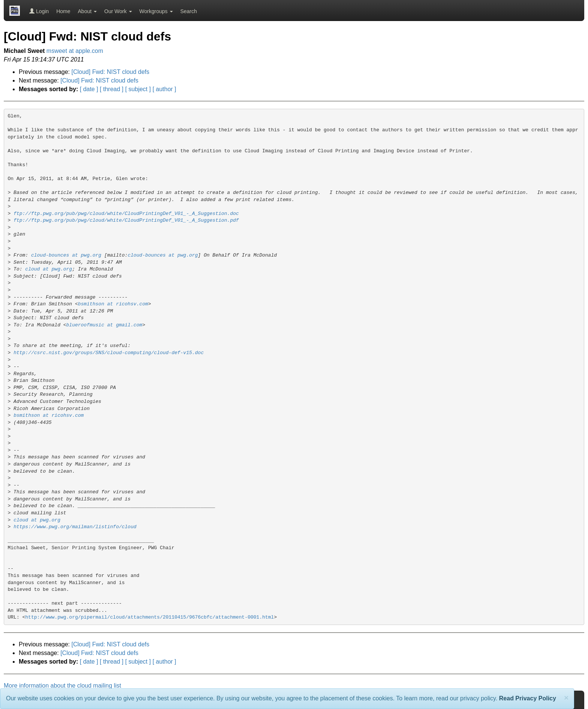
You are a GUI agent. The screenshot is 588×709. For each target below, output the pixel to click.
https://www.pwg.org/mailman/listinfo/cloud (75, 527)
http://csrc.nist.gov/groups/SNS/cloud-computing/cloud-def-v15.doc (109, 353)
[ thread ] (112, 89)
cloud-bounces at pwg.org (66, 255)
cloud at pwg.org (49, 269)
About (87, 11)
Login (39, 11)
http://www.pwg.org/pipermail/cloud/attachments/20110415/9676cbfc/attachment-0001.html (149, 617)
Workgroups (156, 11)
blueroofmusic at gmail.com (104, 325)
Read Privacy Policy (528, 698)
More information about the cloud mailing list (62, 686)
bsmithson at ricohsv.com (113, 304)
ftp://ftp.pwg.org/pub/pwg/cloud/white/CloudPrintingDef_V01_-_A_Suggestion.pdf (126, 220)
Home (63, 11)
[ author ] (164, 89)
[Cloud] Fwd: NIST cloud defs (111, 72)
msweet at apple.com (75, 51)
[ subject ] (138, 89)
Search (189, 11)
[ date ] (89, 89)
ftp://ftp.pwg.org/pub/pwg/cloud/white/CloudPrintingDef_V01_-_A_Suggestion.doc (126, 214)
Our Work (118, 11)
